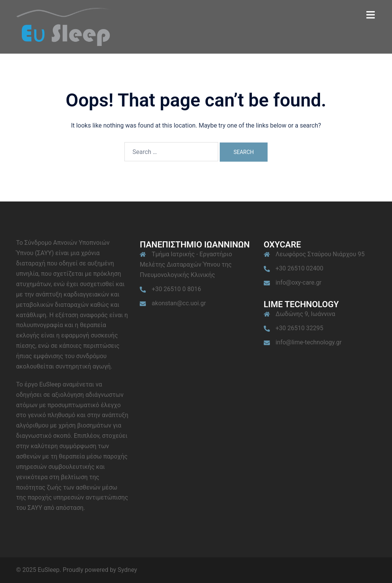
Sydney (127, 570)
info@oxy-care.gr (299, 282)
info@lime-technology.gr (309, 342)
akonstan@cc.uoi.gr (179, 303)
